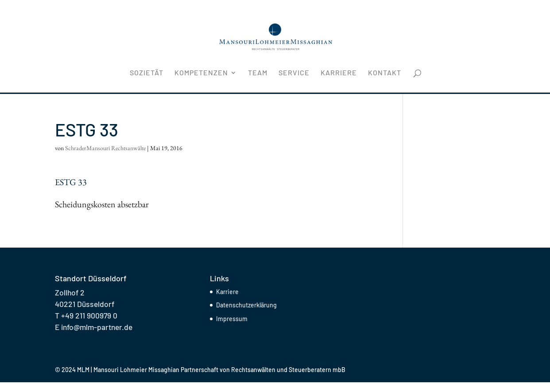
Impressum (232, 319)
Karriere (339, 73)
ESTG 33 (71, 182)
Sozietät (147, 73)
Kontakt (385, 73)
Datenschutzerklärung (246, 305)
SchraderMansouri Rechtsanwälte (105, 148)
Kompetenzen (201, 73)
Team (258, 73)
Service (294, 73)
